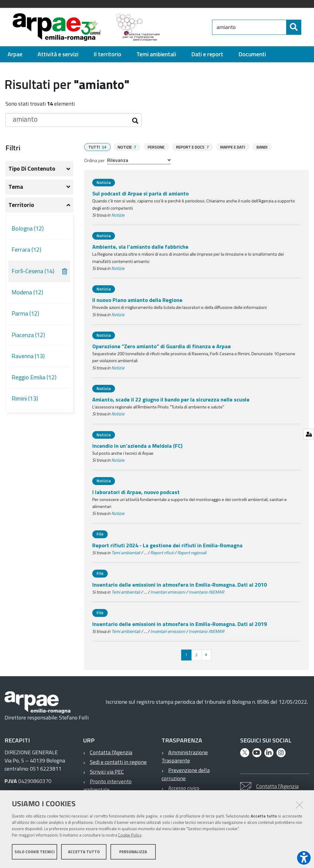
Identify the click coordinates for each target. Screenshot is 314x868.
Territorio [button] (21, 208)
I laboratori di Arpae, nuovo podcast (136, 495)
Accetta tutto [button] (84, 852)
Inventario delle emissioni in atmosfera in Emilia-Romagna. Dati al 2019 (180, 626)
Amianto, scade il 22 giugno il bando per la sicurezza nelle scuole (171, 402)
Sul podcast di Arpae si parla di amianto (141, 196)
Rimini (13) (25, 401)
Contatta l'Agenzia (111, 755)
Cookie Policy (130, 836)
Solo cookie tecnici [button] (35, 852)
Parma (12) (25, 316)
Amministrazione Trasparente (185, 759)
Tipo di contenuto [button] (32, 171)
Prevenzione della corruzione (186, 777)
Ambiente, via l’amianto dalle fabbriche (140, 249)
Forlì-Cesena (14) (33, 274)
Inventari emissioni (168, 594)
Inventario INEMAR (206, 594)
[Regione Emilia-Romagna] (198, 28)
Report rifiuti (162, 555)
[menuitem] (15, 57)
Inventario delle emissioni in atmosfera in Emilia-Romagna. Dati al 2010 (180, 587)
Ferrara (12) (26, 252)
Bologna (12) (28, 231)
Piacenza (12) (28, 338)
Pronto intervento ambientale (107, 788)
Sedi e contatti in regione (118, 764)
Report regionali (192, 555)
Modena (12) (27, 295)
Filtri (13, 150)
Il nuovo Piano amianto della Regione (137, 302)
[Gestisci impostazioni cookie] (309, 434)
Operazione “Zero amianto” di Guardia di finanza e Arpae (162, 349)
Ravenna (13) (28, 359)
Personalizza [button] (133, 852)
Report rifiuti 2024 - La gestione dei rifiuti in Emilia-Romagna (167, 548)
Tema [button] (16, 189)
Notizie (118, 218)
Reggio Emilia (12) (34, 380)
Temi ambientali (126, 555)
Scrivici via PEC (107, 774)
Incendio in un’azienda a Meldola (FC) (137, 448)
